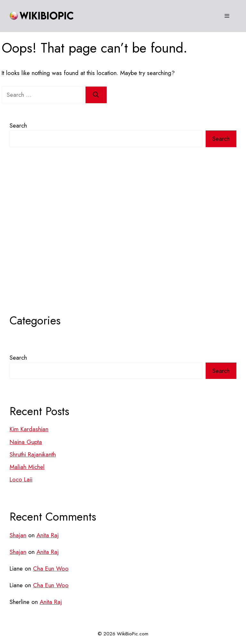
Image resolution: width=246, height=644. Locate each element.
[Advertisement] (123, 243)
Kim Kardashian (29, 429)
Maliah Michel (27, 467)
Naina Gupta (26, 442)
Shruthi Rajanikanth (33, 454)
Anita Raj (48, 535)
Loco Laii (21, 479)
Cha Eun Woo (51, 569)
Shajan (18, 535)
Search (18, 125)
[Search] (96, 95)
